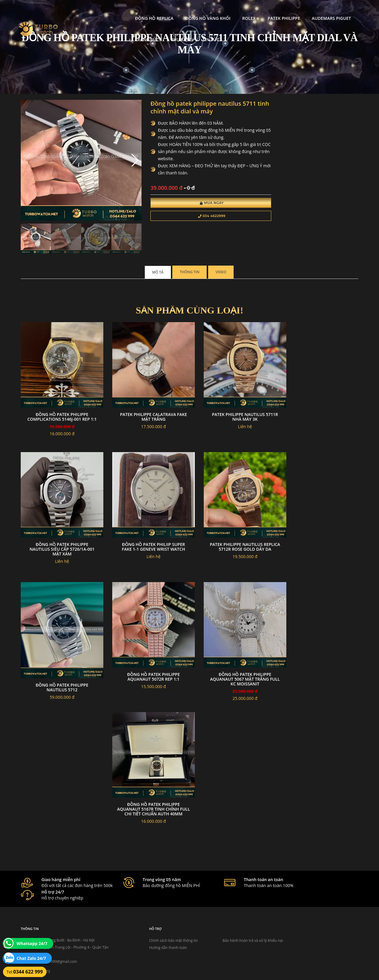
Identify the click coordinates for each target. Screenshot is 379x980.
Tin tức (119, 32)
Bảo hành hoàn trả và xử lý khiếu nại (234, 906)
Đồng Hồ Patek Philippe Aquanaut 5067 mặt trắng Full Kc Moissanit (319, 654)
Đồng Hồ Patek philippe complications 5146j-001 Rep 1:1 (60, 404)
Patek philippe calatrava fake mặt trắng (146, 402)
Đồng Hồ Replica (98, 11)
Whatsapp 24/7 (32, 943)
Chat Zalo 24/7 (31, 958)
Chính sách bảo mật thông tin (160, 906)
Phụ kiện (89, 32)
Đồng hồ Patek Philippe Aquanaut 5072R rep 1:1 (319, 527)
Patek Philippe (227, 11)
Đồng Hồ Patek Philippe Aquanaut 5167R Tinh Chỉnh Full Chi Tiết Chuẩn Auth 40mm (60, 781)
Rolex (193, 11)
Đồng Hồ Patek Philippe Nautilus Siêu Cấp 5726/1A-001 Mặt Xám (319, 404)
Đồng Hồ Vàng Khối (151, 11)
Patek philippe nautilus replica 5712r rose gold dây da (146, 529)
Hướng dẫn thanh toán (155, 913)
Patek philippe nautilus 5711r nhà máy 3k (233, 402)
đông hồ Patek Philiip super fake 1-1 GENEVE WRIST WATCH (60, 527)
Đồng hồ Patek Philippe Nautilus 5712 (233, 537)
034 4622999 (198, 217)
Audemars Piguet (275, 11)
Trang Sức (318, 11)
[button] (125, 156)
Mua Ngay (198, 204)
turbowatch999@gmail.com (54, 927)
